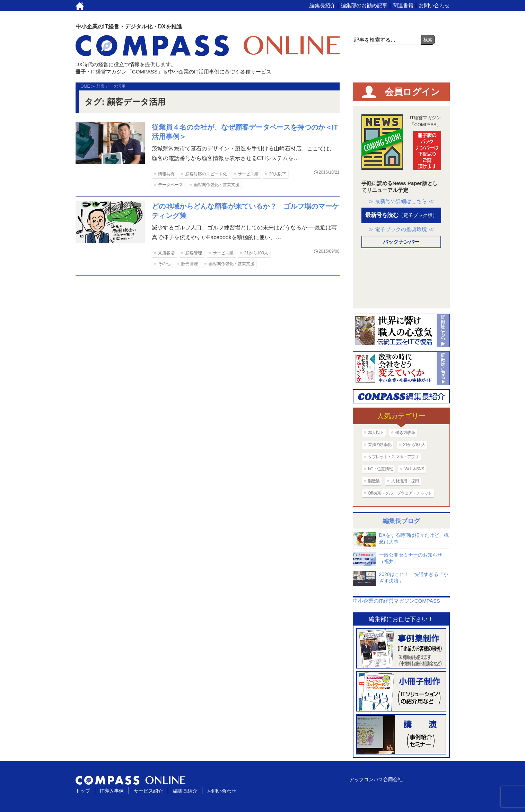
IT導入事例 (112, 791)
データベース (170, 185)
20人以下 (278, 174)
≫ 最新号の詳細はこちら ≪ (401, 201)
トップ (83, 791)
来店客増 (166, 253)
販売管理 (190, 264)
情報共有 (166, 174)
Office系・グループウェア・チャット (400, 493)
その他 (164, 264)
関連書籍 (403, 5)
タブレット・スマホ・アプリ (393, 457)
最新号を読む (401, 215)
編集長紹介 (322, 5)
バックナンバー (401, 242)
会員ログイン (412, 92)
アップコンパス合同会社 (376, 779)
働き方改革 (405, 433)
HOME (84, 86)
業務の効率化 (380, 445)
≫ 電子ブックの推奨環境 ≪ (401, 229)
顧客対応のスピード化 (206, 174)
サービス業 (248, 174)
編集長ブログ (401, 521)
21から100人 (256, 253)
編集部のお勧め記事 (364, 5)
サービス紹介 (148, 791)
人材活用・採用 (405, 481)
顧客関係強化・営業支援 (217, 185)
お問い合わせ (434, 5)
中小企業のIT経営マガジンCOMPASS (396, 601)
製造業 (374, 481)
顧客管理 (194, 253)
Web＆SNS (414, 469)
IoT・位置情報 (380, 469)
